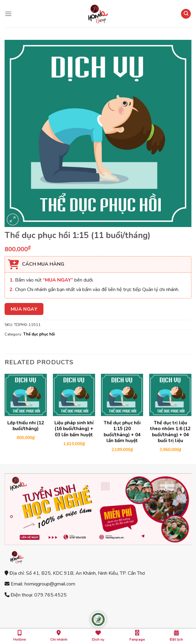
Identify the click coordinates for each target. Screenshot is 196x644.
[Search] (186, 14)
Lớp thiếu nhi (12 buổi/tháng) (26, 426)
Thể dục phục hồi (39, 334)
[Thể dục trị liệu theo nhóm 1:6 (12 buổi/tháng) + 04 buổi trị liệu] (170, 395)
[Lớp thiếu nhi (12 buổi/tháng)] (26, 395)
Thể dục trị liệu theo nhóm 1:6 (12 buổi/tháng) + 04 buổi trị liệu (170, 432)
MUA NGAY (24, 309)
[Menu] (8, 14)
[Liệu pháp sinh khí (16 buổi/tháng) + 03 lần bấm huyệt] (74, 395)
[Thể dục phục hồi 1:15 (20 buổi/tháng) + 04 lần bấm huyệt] (122, 395)
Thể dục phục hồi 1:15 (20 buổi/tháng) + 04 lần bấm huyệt (122, 432)
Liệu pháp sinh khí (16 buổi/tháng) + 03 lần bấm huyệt (74, 429)
